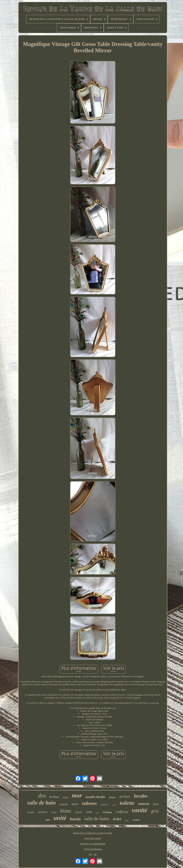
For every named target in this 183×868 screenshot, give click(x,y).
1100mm (107, 812)
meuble (31, 812)
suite (89, 812)
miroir (79, 812)
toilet (114, 805)
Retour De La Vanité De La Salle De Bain (93, 833)
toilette (127, 803)
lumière (64, 804)
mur (77, 795)
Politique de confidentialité (93, 844)
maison (144, 804)
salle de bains (97, 819)
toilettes (89, 803)
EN (91, 854)
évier (117, 819)
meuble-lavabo (95, 797)
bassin (75, 819)
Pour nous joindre (93, 838)
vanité (139, 810)
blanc (66, 811)
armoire (43, 812)
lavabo (141, 796)
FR (95, 854)
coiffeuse (122, 812)
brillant (54, 797)
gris (155, 811)
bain (156, 804)
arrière (125, 796)
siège (127, 820)
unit (48, 820)
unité (60, 818)
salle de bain (41, 803)
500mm (112, 797)
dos (42, 795)
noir (97, 813)
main (75, 804)
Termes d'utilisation (93, 849)
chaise (54, 812)
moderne (105, 804)
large (65, 797)
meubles (136, 820)
